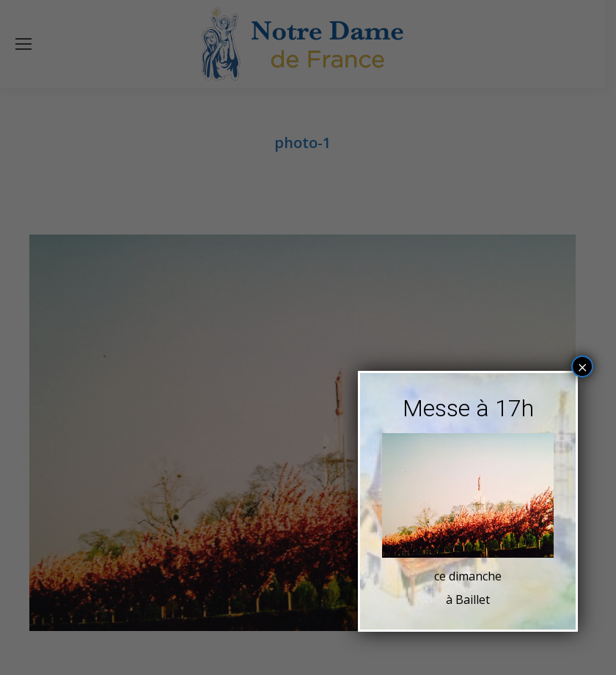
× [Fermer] (583, 366)
